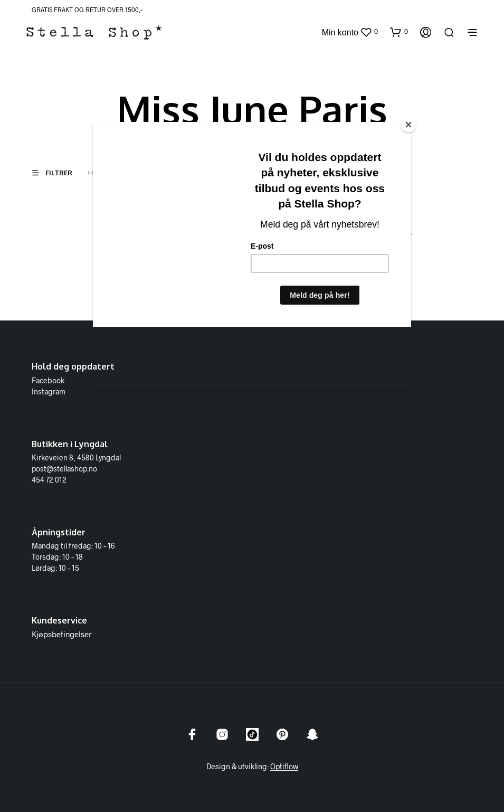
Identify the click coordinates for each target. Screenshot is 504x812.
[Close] (408, 125)
